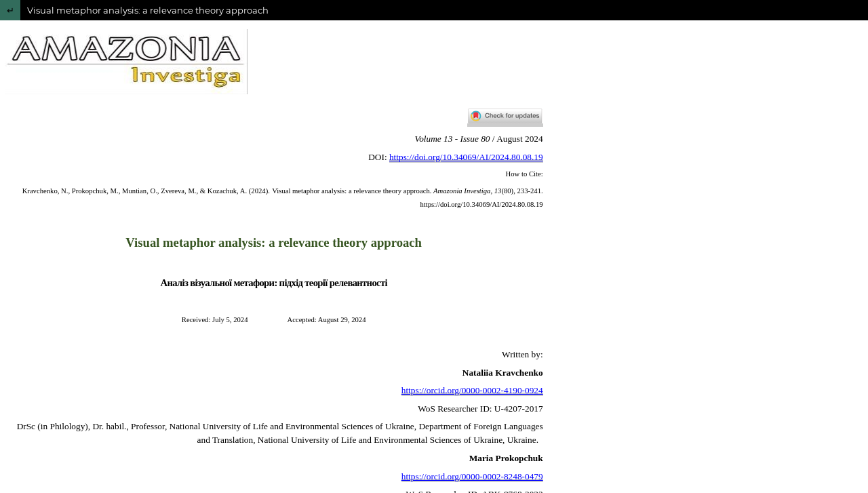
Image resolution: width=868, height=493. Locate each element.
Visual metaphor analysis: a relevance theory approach (148, 10)
